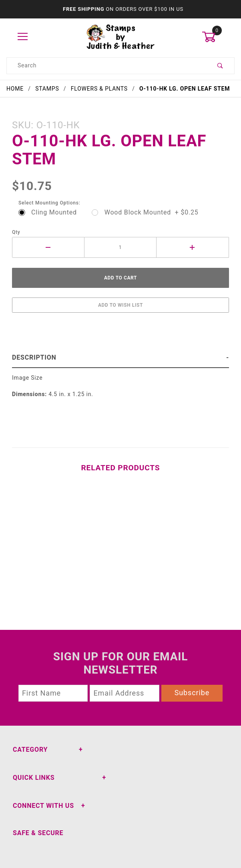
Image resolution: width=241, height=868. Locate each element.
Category (30, 750)
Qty (16, 232)
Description (34, 357)
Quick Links (34, 778)
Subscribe (192, 693)
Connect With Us (43, 806)
